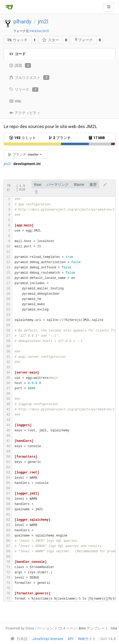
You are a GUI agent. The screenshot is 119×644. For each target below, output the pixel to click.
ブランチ (59, 138)
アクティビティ (25, 113)
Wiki (15, 101)
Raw (38, 185)
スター (50, 40)
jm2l (43, 22)
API (71, 639)
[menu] (18, 639)
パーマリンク (58, 185)
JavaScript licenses (48, 639)
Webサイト (87, 639)
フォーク (83, 40)
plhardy (22, 22)
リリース (24, 90)
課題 (20, 65)
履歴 (93, 185)
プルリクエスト (29, 78)
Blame (79, 185)
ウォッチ (17, 40)
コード (17, 54)
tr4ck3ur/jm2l (39, 31)
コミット (23, 138)
